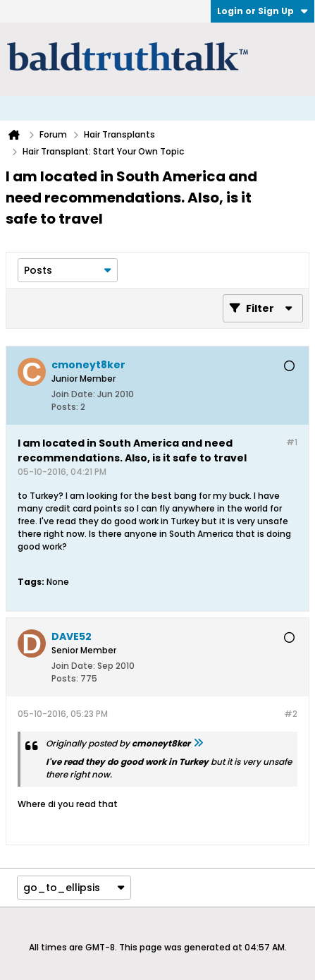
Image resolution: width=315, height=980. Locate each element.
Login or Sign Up (262, 11)
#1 (292, 442)
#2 (291, 714)
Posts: (65, 407)
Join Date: (73, 394)
